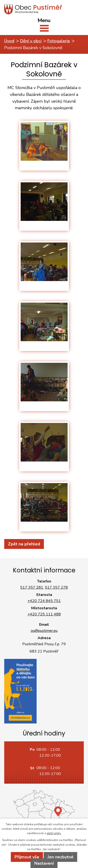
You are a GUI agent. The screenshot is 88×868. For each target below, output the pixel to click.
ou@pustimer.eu (44, 631)
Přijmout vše (27, 857)
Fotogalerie (59, 41)
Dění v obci (31, 41)
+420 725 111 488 (44, 614)
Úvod (9, 41)
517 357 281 (32, 587)
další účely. (54, 833)
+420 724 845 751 (44, 601)
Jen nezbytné (60, 857)
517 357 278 (56, 587)
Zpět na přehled (24, 544)
